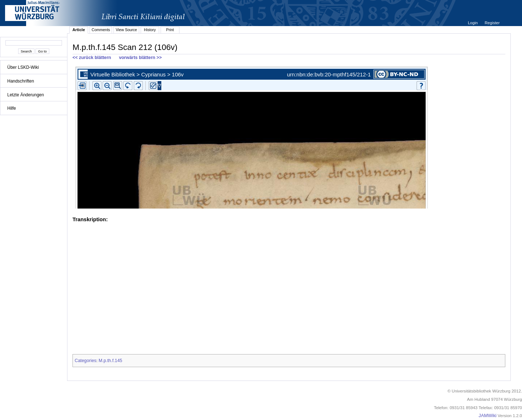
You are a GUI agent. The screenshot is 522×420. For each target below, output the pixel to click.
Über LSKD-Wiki (23, 67)
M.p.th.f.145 (110, 361)
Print (170, 30)
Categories (86, 361)
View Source (126, 30)
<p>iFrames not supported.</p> (289, 136)
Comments (101, 30)
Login (473, 23)
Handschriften (21, 81)
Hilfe (12, 108)
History (150, 30)
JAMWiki (487, 416)
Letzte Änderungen (26, 95)
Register (492, 23)
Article (79, 30)
